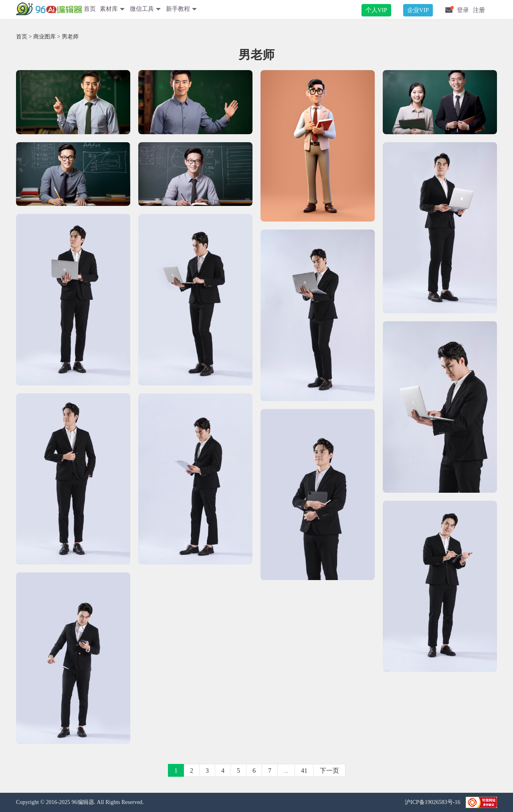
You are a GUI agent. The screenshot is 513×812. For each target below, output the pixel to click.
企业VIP (418, 10)
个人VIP (376, 10)
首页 (90, 9)
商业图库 (44, 37)
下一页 (329, 771)
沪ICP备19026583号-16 (433, 802)
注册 (479, 10)
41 (304, 771)
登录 (463, 10)
